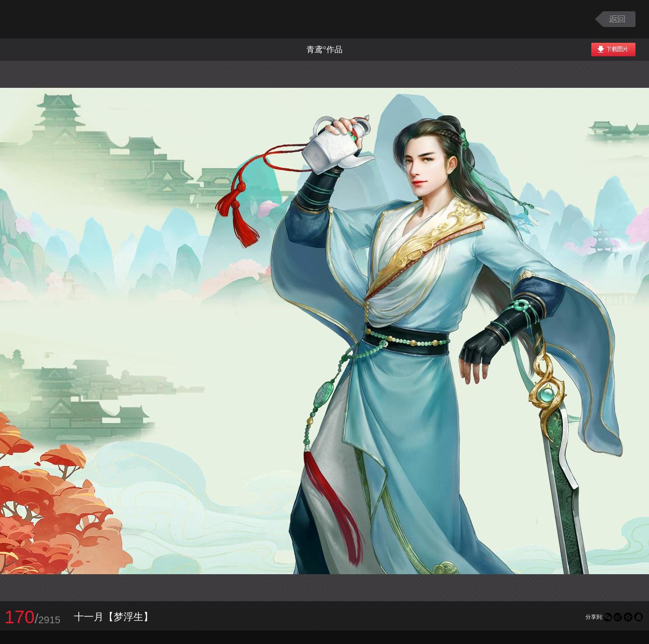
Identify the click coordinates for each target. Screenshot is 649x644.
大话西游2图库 (64, 19)
